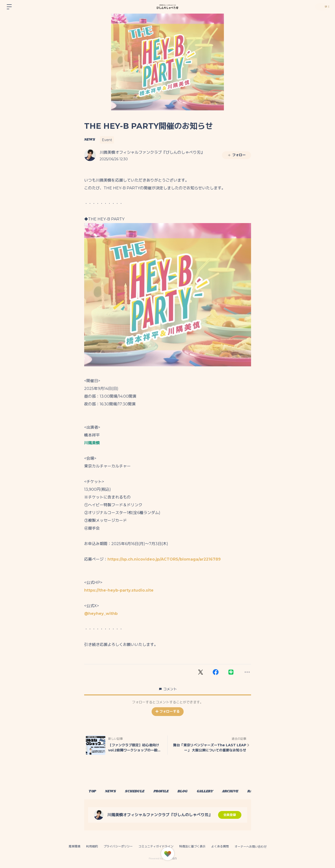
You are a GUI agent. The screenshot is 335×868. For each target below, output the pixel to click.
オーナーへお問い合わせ (251, 847)
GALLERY (222, 791)
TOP (94, 791)
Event (107, 140)
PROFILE (172, 791)
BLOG (196, 791)
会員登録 (230, 815)
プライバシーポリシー (118, 846)
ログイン (320, 7)
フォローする (168, 711)
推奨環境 (74, 846)
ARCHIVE (250, 791)
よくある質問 (220, 846)
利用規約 (92, 846)
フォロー (237, 155)
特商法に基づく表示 (192, 846)
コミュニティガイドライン (156, 846)
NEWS (90, 140)
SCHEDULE (142, 791)
